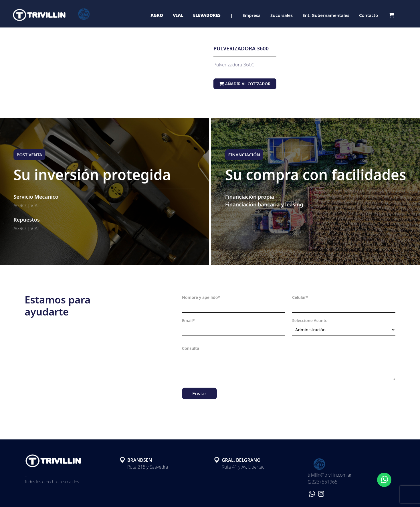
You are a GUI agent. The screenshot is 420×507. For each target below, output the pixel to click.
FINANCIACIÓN (248, 155)
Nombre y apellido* (201, 297)
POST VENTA (25, 155)
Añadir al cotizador (245, 84)
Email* (188, 320)
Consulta (191, 348)
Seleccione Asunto (310, 320)
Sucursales (282, 15)
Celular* (300, 297)
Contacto (369, 15)
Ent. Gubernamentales (326, 15)
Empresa (252, 15)
